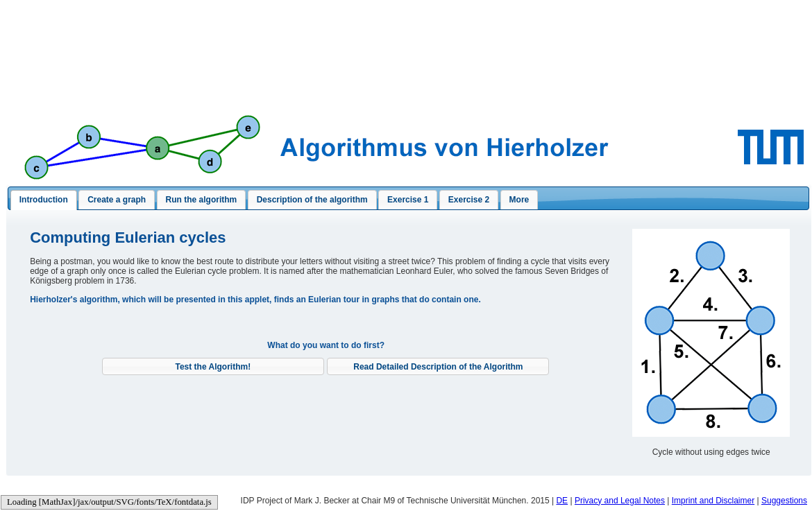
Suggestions (784, 501)
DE (562, 501)
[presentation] (44, 200)
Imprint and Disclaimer (713, 501)
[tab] (44, 200)
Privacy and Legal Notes (620, 501)
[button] (213, 367)
